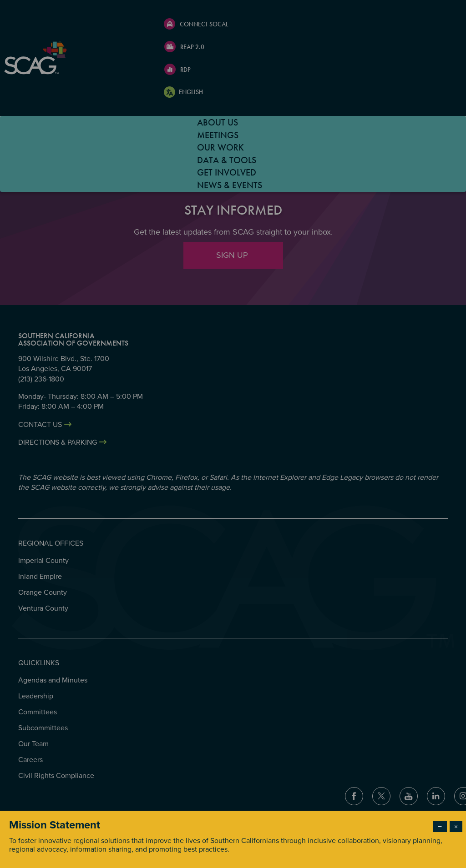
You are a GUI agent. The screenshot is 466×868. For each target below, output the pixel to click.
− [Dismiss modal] (440, 827)
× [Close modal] (456, 827)
